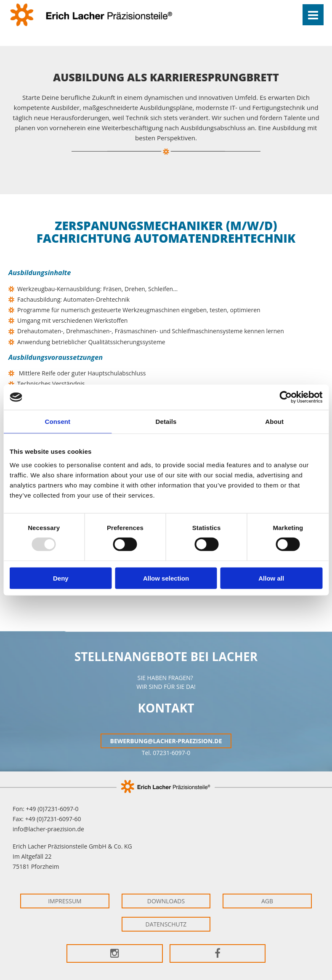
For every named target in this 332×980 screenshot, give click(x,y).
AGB (267, 901)
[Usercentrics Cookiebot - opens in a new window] (286, 397)
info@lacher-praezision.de (48, 829)
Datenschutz (166, 924)
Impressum (65, 901)
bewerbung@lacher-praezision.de (166, 741)
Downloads (166, 901)
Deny (61, 578)
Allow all (271, 578)
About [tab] (274, 422)
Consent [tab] (57, 422)
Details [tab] (166, 422)
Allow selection (166, 578)
